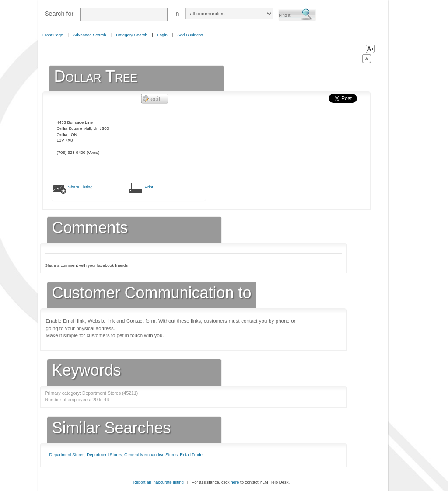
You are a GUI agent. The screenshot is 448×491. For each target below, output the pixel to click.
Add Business (190, 35)
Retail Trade (191, 454)
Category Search (132, 35)
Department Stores (67, 454)
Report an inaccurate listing (158, 482)
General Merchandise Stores (151, 454)
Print (149, 187)
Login (162, 35)
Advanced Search (90, 35)
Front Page (53, 35)
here (235, 482)
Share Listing (80, 187)
